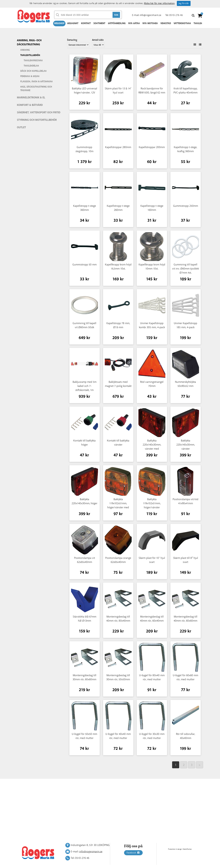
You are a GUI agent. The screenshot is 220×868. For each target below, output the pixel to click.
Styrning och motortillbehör (37, 120)
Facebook (133, 853)
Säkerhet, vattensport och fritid (39, 113)
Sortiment (99, 23)
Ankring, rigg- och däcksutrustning (29, 42)
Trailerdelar (31, 66)
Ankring (25, 50)
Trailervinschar (33, 61)
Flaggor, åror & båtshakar (36, 82)
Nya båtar (134, 23)
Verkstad (166, 23)
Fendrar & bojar (30, 76)
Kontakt (86, 23)
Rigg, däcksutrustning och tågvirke (36, 89)
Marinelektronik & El (31, 98)
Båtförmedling (117, 23)
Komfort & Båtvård (30, 105)
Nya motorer (150, 23)
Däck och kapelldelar (33, 71)
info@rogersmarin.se (150, 15)
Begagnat (73, 23)
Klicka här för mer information (159, 3)
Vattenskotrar (182, 23)
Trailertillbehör (30, 55)
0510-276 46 (176, 15)
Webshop (59, 23)
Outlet (21, 127)
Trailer (198, 23)
